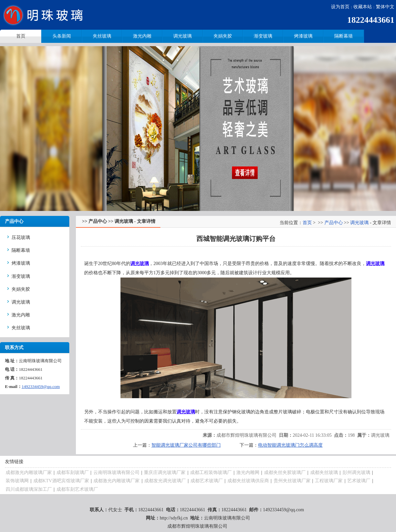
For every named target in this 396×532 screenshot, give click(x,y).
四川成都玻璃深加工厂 (29, 489)
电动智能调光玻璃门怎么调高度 (290, 445)
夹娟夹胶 (223, 36)
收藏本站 (363, 7)
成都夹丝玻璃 (324, 473)
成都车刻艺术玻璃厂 (77, 489)
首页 (307, 223)
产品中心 (334, 223)
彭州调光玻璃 (356, 473)
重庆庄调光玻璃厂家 (165, 473)
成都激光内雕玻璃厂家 (29, 473)
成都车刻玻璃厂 (73, 473)
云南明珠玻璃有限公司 (116, 473)
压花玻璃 (21, 237)
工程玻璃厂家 (329, 481)
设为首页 (340, 7)
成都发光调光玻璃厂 (165, 481)
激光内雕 (142, 36)
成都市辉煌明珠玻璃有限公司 (247, 435)
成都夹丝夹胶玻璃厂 (285, 473)
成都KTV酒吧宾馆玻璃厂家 (61, 481)
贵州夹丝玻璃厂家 (292, 481)
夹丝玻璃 (102, 36)
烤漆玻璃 (303, 36)
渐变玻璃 (263, 36)
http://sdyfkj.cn (174, 518)
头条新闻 (62, 36)
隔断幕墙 (344, 36)
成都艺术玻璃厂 (207, 481)
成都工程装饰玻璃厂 (211, 473)
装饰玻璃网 (17, 481)
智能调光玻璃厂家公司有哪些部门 (186, 445)
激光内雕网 (248, 473)
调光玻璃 (182, 36)
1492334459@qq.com (41, 386)
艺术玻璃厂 (359, 481)
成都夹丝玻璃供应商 (248, 481)
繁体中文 (385, 7)
